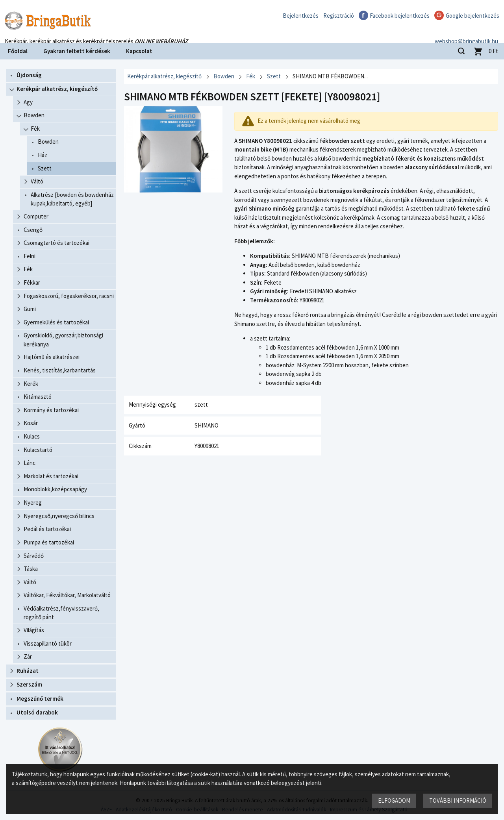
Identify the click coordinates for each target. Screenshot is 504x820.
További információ (458, 801)
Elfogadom (394, 801)
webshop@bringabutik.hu (466, 33)
